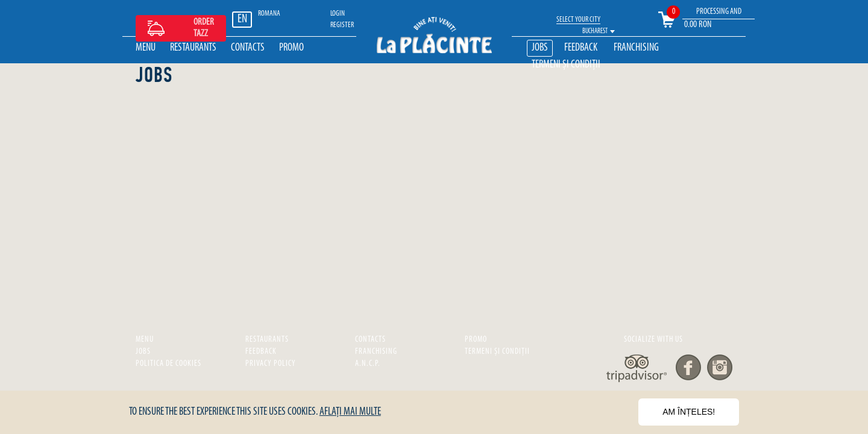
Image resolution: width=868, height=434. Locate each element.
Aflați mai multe (350, 412)
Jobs (540, 48)
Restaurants (193, 48)
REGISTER (342, 25)
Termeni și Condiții (566, 65)
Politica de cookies (168, 364)
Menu (146, 48)
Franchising (636, 48)
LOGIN (338, 14)
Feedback (581, 48)
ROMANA (269, 14)
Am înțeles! (689, 412)
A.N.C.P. (368, 364)
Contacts (248, 48)
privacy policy (271, 364)
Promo (291, 48)
